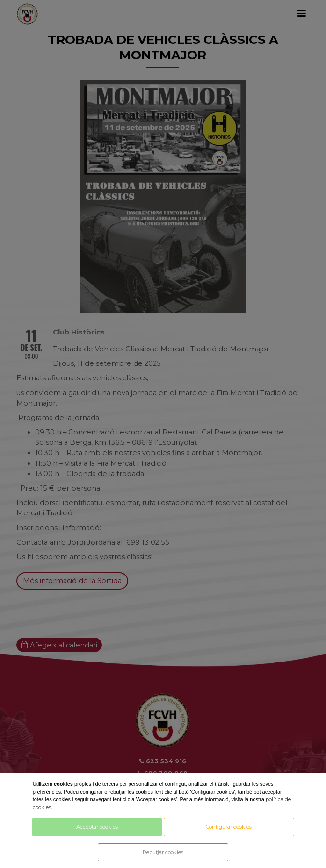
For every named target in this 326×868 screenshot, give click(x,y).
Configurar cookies (229, 827)
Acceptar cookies (97, 827)
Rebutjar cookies (163, 852)
